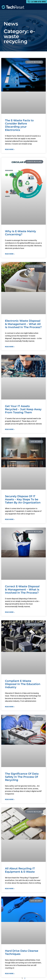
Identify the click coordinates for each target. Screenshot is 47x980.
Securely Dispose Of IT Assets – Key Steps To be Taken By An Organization (23, 499)
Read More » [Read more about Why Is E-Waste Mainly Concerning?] (10, 254)
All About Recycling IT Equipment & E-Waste (20, 870)
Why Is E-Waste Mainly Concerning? (20, 233)
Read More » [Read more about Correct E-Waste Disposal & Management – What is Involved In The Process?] (10, 612)
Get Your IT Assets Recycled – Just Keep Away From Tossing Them (23, 409)
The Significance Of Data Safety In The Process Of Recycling (22, 777)
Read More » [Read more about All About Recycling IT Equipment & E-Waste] (10, 889)
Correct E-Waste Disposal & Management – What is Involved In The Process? (22, 589)
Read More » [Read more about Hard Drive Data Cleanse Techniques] (10, 974)
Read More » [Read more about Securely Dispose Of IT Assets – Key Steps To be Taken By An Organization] (10, 519)
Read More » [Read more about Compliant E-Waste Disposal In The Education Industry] (10, 707)
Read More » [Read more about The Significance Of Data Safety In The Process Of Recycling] (10, 799)
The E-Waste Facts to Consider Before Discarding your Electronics (19, 125)
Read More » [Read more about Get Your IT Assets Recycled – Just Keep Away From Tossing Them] (10, 429)
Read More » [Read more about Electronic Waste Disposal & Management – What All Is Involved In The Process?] (10, 347)
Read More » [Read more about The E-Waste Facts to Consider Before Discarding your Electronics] (10, 149)
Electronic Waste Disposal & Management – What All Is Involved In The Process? (23, 324)
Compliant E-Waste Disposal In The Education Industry (23, 684)
